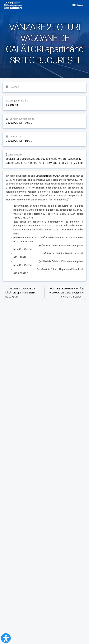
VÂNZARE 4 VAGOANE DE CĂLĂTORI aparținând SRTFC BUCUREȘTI (21, 293)
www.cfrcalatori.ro (48, 176)
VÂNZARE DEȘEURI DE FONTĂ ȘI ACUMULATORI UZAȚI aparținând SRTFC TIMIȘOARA (66, 293)
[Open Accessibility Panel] (6, 638)
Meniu (78, 5)
